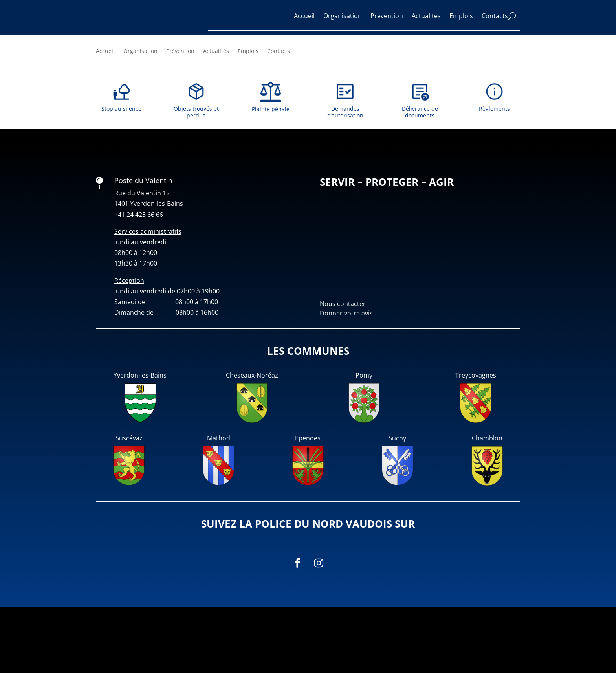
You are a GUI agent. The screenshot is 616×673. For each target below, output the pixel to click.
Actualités (426, 16)
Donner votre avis (346, 379)
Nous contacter (343, 370)
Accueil (304, 16)
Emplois (461, 16)
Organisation (343, 16)
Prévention (387, 16)
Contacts (495, 16)
